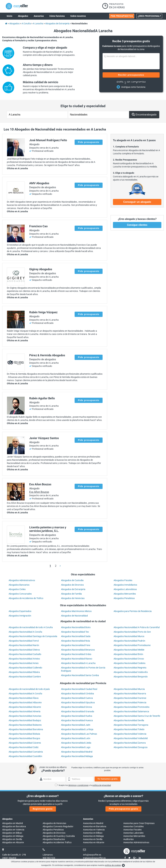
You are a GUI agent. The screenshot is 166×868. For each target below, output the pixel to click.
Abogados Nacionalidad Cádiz (24, 747)
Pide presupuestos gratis (123, 809)
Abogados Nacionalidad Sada (76, 636)
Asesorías (88, 819)
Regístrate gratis (43, 809)
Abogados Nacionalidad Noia (75, 641)
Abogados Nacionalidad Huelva (77, 716)
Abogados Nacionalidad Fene (76, 645)
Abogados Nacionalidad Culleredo (25, 668)
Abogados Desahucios (54, 839)
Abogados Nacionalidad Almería (25, 711)
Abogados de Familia (71, 594)
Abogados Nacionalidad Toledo (129, 729)
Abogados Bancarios (19, 585)
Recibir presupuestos (131, 75)
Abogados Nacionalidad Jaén (76, 725)
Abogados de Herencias (73, 598)
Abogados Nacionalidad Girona (77, 707)
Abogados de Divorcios (72, 585)
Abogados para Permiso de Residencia (133, 611)
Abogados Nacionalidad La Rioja (77, 729)
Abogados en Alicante (13, 842)
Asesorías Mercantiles (134, 836)
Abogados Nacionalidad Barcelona (26, 729)
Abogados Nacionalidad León (76, 738)
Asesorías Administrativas (136, 842)
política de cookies (113, 865)
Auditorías (128, 839)
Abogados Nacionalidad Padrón (129, 641)
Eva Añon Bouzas (39, 492)
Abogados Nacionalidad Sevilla (129, 720)
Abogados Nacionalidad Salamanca (131, 711)
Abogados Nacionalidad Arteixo (24, 659)
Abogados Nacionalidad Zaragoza (131, 747)
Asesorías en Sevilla (93, 839)
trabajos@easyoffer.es (94, 858)
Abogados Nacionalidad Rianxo (77, 659)
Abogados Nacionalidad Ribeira (24, 672)
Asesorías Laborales (133, 833)
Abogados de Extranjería (73, 589)
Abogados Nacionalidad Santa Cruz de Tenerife (137, 716)
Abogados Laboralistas (125, 589)
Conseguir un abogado (137, 202)
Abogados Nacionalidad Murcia (129, 689)
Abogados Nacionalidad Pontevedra (131, 707)
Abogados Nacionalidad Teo (75, 632)
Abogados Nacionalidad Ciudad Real (79, 689)
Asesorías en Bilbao (93, 833)
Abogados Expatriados (20, 611)
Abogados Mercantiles (125, 594)
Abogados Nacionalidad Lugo (76, 747)
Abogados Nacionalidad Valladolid (131, 738)
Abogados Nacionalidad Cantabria (26, 752)
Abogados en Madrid (13, 823)
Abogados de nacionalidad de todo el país (29, 689)
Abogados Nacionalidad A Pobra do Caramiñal (137, 627)
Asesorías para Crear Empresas (139, 823)
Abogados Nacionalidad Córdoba (77, 694)
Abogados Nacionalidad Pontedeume (132, 645)
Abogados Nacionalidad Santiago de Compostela (33, 636)
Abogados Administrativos (22, 580)
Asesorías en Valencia (94, 830)
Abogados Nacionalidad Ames (24, 663)
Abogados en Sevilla (12, 839)
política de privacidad (102, 785)
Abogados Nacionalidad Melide (129, 650)
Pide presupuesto (89, 142)
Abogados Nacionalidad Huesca (77, 720)
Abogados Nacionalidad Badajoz (25, 720)
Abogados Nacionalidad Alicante (25, 707)
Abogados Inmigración (20, 616)
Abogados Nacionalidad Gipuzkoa (78, 702)
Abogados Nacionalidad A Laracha (78, 663)
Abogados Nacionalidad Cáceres (25, 743)
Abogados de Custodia (72, 580)
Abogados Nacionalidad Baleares (25, 725)
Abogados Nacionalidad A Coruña (25, 632)
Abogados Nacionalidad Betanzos (78, 650)
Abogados (7, 819)
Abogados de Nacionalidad (74, 616)
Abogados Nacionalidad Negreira (130, 668)
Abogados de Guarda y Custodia (59, 836)
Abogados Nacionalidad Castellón (25, 756)
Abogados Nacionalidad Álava (24, 698)
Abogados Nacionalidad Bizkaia (24, 734)
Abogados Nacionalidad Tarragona (131, 725)
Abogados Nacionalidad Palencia (130, 702)
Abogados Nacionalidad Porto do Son (132, 632)
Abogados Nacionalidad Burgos (24, 738)
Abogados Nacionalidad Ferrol (24, 641)
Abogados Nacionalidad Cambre (25, 677)
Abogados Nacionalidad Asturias (25, 716)
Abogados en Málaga (13, 836)
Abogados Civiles (17, 589)
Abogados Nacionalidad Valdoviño (131, 672)
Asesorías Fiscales (132, 830)
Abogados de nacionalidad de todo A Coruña (31, 627)
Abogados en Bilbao (12, 833)
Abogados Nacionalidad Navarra (130, 694)
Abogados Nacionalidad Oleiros (24, 650)
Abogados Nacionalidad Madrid (77, 752)
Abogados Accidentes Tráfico (57, 842)
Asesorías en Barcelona (95, 826)
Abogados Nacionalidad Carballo (25, 654)
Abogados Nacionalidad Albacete (25, 702)
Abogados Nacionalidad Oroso (129, 659)
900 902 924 (49, 858)
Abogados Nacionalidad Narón (24, 645)
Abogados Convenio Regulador (58, 826)
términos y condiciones (78, 785)
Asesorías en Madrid (93, 823)
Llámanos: (48, 855)
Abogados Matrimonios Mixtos (76, 611)
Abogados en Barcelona (14, 826)
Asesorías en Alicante (94, 842)
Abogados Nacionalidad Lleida (76, 743)
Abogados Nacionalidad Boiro (76, 627)
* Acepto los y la (83, 785)
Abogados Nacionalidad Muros (129, 636)
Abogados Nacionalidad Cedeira (129, 663)
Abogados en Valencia (13, 830)
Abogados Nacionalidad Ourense (130, 698)
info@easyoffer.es (92, 855)
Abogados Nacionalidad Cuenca (77, 698)
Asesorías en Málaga (93, 836)
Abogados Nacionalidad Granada (78, 711)
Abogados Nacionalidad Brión (128, 654)
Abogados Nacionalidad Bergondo (131, 677)
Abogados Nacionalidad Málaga (77, 756)
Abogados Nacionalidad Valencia (130, 734)
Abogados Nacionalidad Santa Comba (80, 675)
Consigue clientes (137, 225)
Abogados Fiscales (123, 580)
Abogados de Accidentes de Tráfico (26, 598)
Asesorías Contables (133, 826)
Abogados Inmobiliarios (125, 585)
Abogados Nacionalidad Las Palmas (79, 734)
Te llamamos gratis (108, 779)
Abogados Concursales (20, 594)
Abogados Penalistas (124, 598)
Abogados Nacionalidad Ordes (76, 654)
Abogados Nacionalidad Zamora (130, 743)
